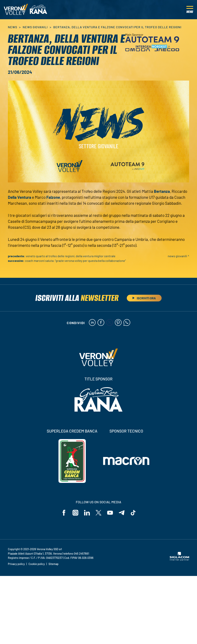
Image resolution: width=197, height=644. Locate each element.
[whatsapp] (127, 323)
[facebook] (101, 323)
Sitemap (53, 564)
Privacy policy (16, 564)
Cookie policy (37, 564)
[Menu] (190, 10)
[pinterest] (118, 323)
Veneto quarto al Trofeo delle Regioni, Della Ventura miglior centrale (71, 256)
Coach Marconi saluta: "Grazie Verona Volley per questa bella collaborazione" (75, 261)
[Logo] (16, 10)
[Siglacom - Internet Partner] (179, 560)
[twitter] (110, 323)
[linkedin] (92, 323)
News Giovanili (35, 27)
